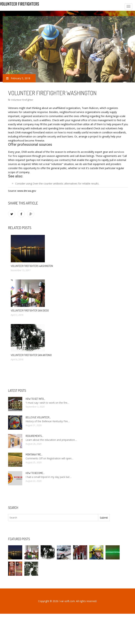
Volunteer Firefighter (22, 100)
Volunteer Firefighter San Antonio (31, 355)
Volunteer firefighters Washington (32, 266)
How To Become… (35, 473)
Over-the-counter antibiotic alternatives (55, 184)
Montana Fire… (34, 454)
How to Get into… (35, 399)
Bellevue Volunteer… (38, 417)
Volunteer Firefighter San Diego (30, 311)
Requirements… (34, 436)
